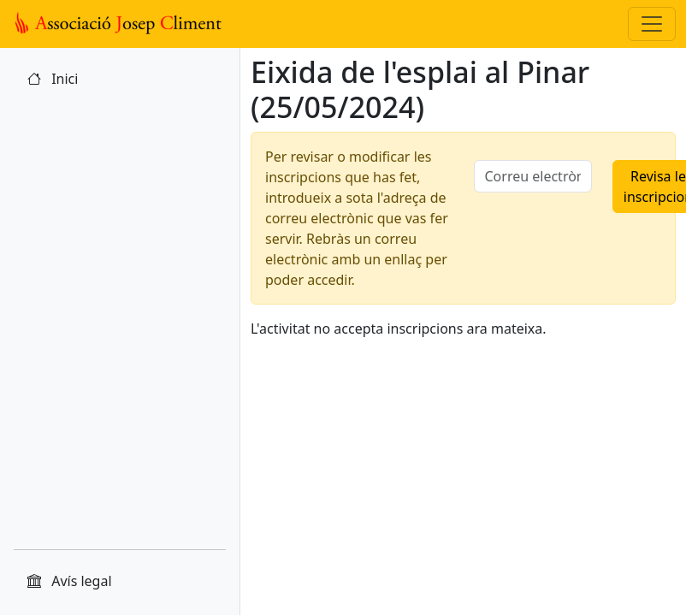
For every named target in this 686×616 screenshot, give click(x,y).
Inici (53, 79)
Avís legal (70, 581)
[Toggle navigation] (652, 24)
